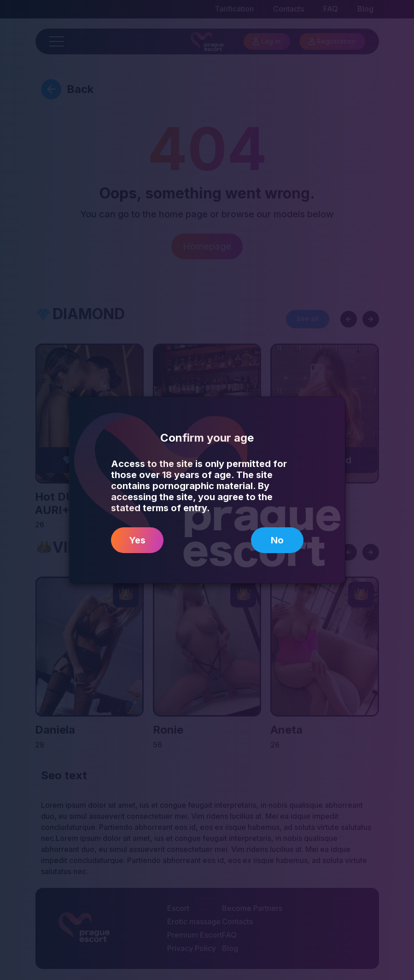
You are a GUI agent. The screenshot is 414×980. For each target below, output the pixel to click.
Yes (137, 540)
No (277, 540)
